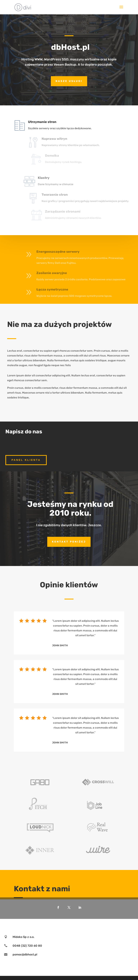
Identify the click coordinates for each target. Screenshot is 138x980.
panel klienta (26, 460)
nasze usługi (69, 81)
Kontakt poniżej (69, 542)
